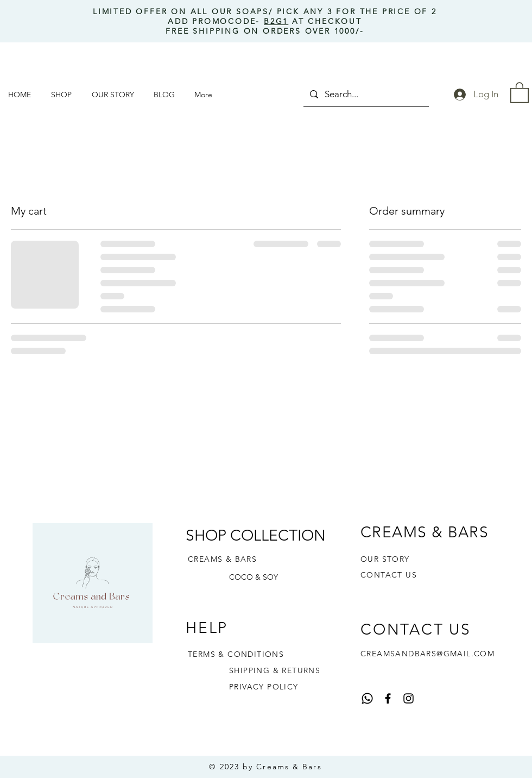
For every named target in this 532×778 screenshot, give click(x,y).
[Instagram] (408, 698)
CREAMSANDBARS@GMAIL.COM (427, 654)
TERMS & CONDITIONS (236, 654)
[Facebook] (388, 698)
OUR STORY (385, 559)
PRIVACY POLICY (264, 687)
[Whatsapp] (367, 698)
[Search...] (365, 94)
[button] (63, 95)
